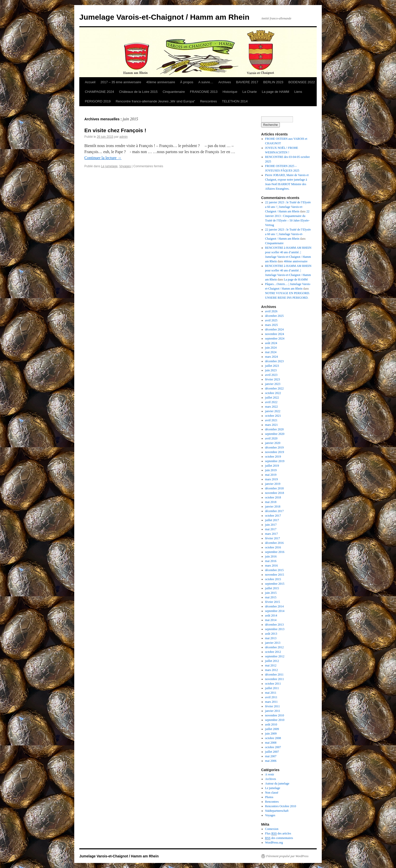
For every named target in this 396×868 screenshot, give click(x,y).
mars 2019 (271, 479)
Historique (230, 92)
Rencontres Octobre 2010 (281, 806)
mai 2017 (271, 529)
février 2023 (273, 379)
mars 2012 (271, 670)
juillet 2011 (272, 688)
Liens (298, 92)
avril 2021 (271, 420)
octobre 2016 (273, 547)
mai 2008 (271, 743)
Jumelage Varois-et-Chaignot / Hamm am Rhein (164, 17)
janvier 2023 (273, 384)
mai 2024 (271, 352)
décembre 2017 (275, 511)
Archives (225, 82)
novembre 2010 (275, 715)
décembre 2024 (275, 329)
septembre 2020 (275, 434)
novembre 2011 (275, 679)
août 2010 (271, 724)
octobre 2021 (273, 416)
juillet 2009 (272, 729)
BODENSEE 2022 (302, 82)
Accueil (90, 82)
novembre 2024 (275, 334)
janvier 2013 (273, 643)
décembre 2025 (275, 316)
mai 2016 (271, 561)
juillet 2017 (272, 520)
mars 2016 (271, 566)
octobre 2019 (273, 457)
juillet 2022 (272, 398)
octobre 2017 (273, 516)
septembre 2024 (275, 339)
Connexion (272, 829)
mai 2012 (271, 665)
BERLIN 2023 (273, 82)
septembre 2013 (275, 629)
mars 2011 (271, 702)
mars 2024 (271, 357)
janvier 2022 (273, 411)
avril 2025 (271, 320)
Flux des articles (278, 834)
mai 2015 (271, 597)
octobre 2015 (273, 579)
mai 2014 (271, 620)
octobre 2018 (273, 497)
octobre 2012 (273, 652)
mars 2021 (271, 425)
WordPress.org (274, 843)
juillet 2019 (272, 466)
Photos (269, 797)
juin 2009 (271, 734)
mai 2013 (271, 638)
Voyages (125, 166)
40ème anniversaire (161, 82)
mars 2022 (271, 407)
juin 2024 (271, 348)
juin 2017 (271, 525)
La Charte (250, 92)
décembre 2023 (275, 361)
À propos (187, 82)
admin (124, 137)
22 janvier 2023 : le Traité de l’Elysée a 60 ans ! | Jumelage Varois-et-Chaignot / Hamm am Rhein (288, 207)
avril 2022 (271, 402)
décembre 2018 (275, 488)
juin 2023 (271, 370)
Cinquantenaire (174, 92)
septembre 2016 (275, 552)
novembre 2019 (275, 452)
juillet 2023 (272, 366)
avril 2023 (271, 375)
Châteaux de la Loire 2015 (138, 92)
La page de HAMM (276, 92)
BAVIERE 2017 (247, 82)
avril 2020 (271, 438)
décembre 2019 (275, 447)
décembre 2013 (275, 625)
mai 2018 (271, 502)
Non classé (272, 793)
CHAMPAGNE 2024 (99, 92)
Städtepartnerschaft (277, 811)
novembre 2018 (275, 493)
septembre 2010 (275, 720)
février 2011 (273, 706)
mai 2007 (271, 756)
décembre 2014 (275, 606)
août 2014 (271, 615)
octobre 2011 (273, 684)
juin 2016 (271, 556)
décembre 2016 (275, 543)
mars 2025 (271, 325)
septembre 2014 (275, 611)
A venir (270, 774)
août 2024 (271, 343)
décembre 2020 (275, 429)
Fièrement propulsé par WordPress (287, 856)
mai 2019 (271, 475)
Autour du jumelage (277, 783)
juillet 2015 (272, 588)
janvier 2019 (273, 484)
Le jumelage (109, 166)
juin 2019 (271, 470)
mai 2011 (271, 693)
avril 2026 (271, 311)
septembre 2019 (275, 461)
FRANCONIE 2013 (204, 92)
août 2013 (271, 634)
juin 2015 (271, 593)
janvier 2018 (273, 507)
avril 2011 (271, 697)
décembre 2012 (275, 647)
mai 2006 (271, 761)
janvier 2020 (273, 443)
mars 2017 (271, 534)
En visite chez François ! (115, 130)
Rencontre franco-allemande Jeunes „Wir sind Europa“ (155, 101)
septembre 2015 (275, 584)
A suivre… (206, 82)
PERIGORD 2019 (98, 101)
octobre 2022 (273, 393)
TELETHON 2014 (235, 101)
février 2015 (273, 602)
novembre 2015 (275, 575)
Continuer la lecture (103, 158)
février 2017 (273, 538)
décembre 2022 (275, 388)
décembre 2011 (274, 675)
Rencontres (208, 101)
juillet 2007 (272, 752)
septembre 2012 (275, 656)
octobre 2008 (273, 738)
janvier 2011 (273, 711)
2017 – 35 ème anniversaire (121, 82)
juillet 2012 (272, 661)
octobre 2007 (273, 747)
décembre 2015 (275, 570)
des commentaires (279, 838)
